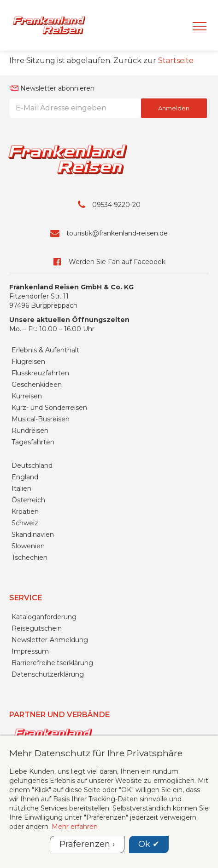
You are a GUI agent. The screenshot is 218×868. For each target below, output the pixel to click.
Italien (21, 489)
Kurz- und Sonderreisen (49, 408)
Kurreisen (27, 396)
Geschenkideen (37, 385)
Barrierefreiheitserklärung (52, 663)
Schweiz (25, 523)
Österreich (28, 500)
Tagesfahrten (33, 442)
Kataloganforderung (44, 617)
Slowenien (28, 546)
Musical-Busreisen (41, 419)
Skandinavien (33, 535)
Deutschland (32, 466)
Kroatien (25, 512)
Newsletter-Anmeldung (50, 640)
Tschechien (29, 558)
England (25, 477)
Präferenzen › (87, 844)
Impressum (30, 651)
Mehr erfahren (75, 827)
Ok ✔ (149, 844)
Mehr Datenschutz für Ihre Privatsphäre (96, 753)
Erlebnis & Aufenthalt (45, 350)
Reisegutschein (37, 628)
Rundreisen (30, 431)
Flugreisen (28, 362)
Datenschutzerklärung (48, 674)
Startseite (176, 60)
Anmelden (174, 108)
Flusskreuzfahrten (40, 373)
